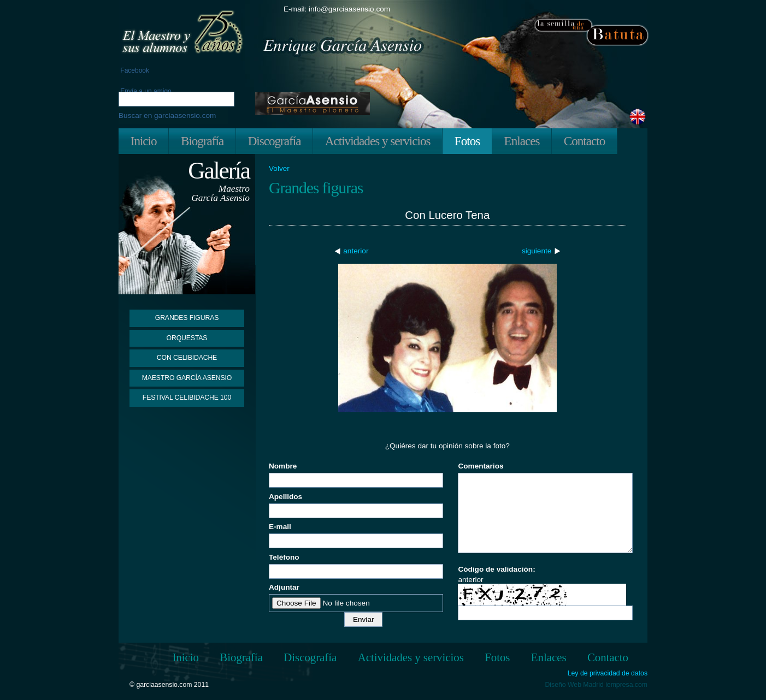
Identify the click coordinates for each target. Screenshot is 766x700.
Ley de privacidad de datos (608, 674)
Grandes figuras (187, 318)
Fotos (467, 141)
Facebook (134, 70)
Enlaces (522, 141)
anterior (356, 251)
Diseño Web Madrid (574, 685)
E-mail (280, 527)
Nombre (283, 466)
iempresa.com (626, 685)
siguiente (537, 251)
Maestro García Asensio (187, 378)
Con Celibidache (187, 358)
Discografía (275, 141)
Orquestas (187, 338)
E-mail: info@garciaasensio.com (337, 9)
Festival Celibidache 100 (187, 398)
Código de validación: (496, 569)
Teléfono (284, 557)
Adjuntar (284, 587)
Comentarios (481, 466)
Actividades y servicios (378, 141)
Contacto (584, 141)
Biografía (202, 141)
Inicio (144, 141)
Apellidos (285, 497)
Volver (279, 169)
